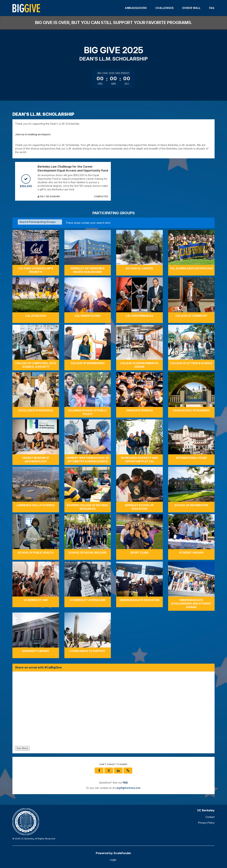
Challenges (165, 8)
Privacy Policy (206, 823)
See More (22, 748)
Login (113, 860)
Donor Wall (191, 8)
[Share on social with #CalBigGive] (113, 710)
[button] (128, 771)
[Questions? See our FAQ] (125, 783)
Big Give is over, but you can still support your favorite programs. (114, 23)
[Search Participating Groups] (40, 222)
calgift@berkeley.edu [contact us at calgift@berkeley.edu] (128, 788)
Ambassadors (136, 8)
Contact (210, 817)
